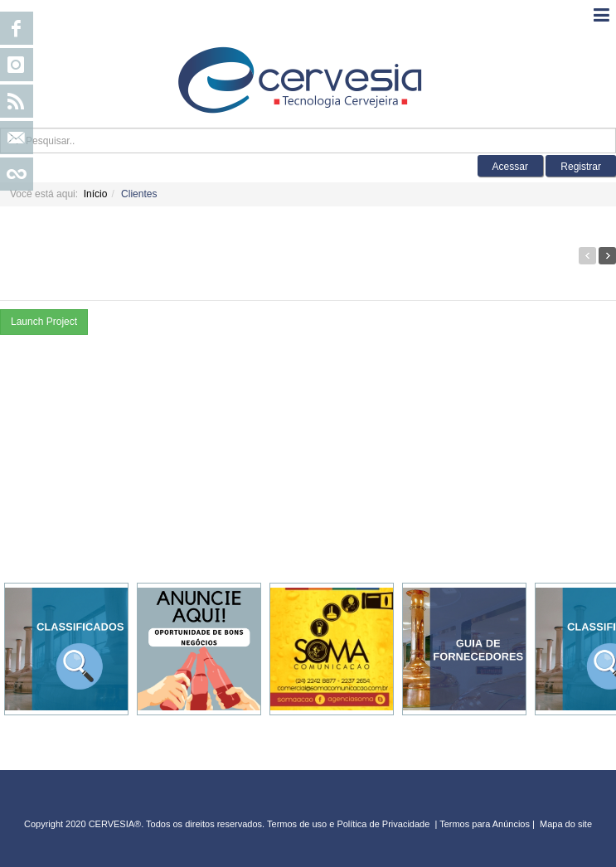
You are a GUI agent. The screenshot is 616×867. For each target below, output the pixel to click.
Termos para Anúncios (486, 824)
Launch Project (44, 322)
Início (96, 194)
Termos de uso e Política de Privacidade (348, 824)
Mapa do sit (563, 824)
